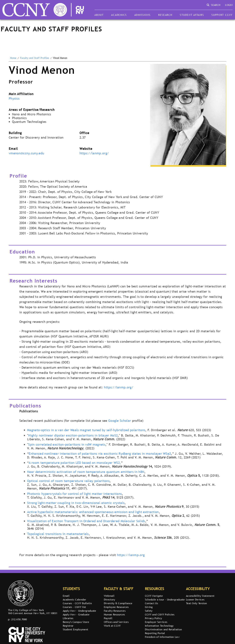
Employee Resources (116, 607)
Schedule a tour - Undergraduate (165, 599)
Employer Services (156, 622)
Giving (149, 607)
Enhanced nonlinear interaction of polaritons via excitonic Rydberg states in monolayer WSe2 (100, 454)
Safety (149, 611)
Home (13, 58)
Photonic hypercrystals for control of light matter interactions (74, 494)
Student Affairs (192, 15)
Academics (119, 15)
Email (66, 596)
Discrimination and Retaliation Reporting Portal (164, 631)
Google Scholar (120, 421)
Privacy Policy (153, 618)
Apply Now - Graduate (76, 614)
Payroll (108, 618)
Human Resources (114, 614)
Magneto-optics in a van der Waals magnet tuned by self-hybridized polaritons (86, 430)
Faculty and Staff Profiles (35, 58)
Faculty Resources (115, 611)
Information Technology (159, 626)
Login (229, 5)
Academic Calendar (74, 599)
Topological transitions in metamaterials (58, 534)
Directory (110, 599)
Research (165, 15)
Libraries (68, 618)
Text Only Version (196, 603)
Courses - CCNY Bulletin (77, 603)
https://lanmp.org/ (94, 153)
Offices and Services (116, 622)
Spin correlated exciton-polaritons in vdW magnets (67, 444)
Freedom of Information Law (162, 637)
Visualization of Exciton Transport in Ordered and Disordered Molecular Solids (86, 521)
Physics (14, 98)
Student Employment (76, 629)
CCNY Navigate (154, 596)
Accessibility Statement (200, 596)
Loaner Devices (195, 599)
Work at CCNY (112, 626)
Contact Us (151, 603)
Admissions (142, 15)
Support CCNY (222, 15)
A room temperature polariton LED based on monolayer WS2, (75, 463)
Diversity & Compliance (118, 603)
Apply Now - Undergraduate (80, 611)
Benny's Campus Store (76, 622)
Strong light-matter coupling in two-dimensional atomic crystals (76, 503)
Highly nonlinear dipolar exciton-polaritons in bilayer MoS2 (73, 435)
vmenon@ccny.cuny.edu (26, 153)
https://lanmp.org (131, 555)
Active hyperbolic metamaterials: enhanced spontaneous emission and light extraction (93, 512)
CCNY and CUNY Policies (160, 614)
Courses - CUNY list (74, 607)
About (99, 15)
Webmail (109, 596)
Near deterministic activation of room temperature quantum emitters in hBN (86, 472)
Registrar (68, 626)
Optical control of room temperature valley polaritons (68, 481)
